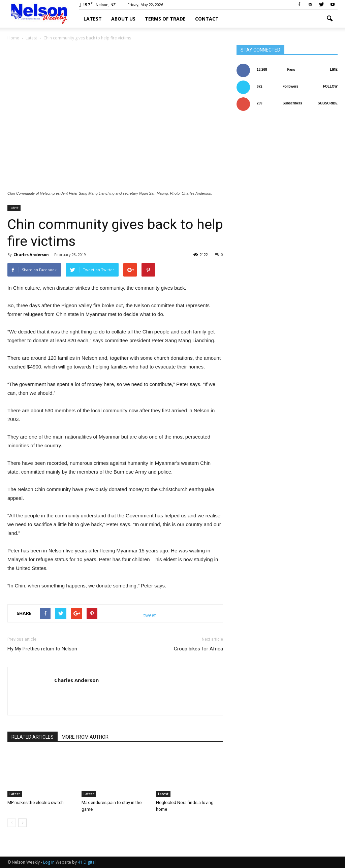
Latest (93, 19)
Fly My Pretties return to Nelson (42, 649)
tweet (150, 615)
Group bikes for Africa (198, 649)
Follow (330, 86)
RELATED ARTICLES (33, 737)
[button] (330, 19)
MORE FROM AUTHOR (85, 737)
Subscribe (328, 103)
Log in (49, 862)
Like (334, 70)
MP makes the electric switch (36, 802)
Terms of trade (165, 19)
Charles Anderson (31, 254)
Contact (207, 19)
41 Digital (87, 862)
